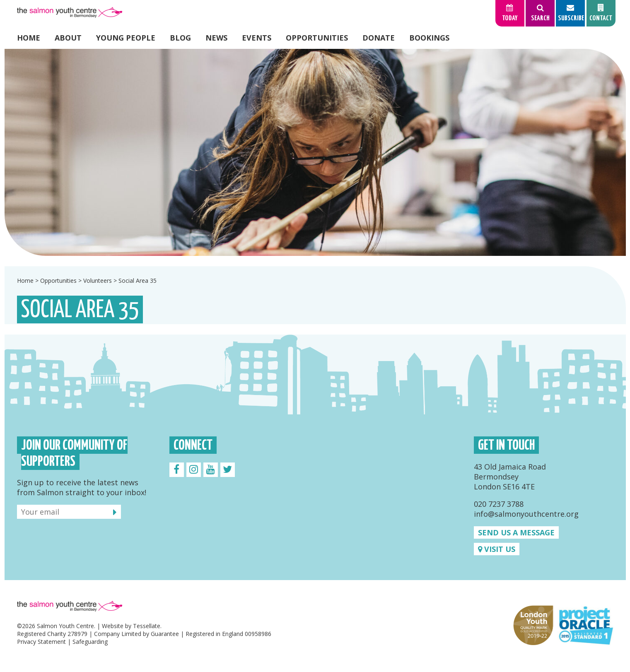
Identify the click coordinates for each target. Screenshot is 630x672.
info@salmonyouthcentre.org (526, 514)
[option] (315, 152)
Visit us (497, 549)
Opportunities (317, 38)
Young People (126, 38)
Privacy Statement (41, 642)
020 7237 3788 (499, 504)
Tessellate (147, 626)
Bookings (429, 38)
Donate (379, 38)
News (216, 38)
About (68, 38)
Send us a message (516, 532)
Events (257, 38)
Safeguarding (90, 642)
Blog (180, 38)
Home (29, 38)
